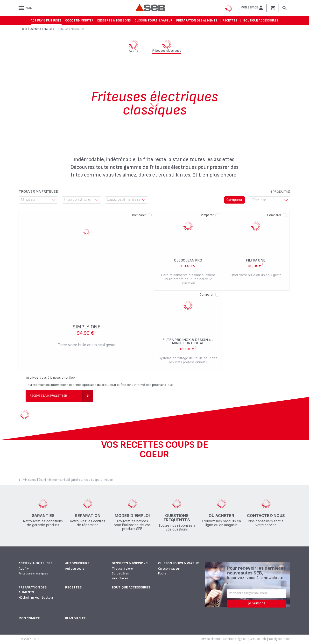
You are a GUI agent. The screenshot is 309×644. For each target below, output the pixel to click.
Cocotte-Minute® (79, 21)
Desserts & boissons (114, 21)
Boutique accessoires (261, 21)
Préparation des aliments (197, 21)
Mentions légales (235, 639)
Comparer (139, 215)
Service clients (210, 639)
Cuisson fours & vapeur (153, 21)
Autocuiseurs (77, 563)
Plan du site (75, 618)
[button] (252, 8)
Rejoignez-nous (280, 639)
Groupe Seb (258, 639)
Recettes (230, 21)
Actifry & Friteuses (46, 21)
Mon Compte (29, 618)
